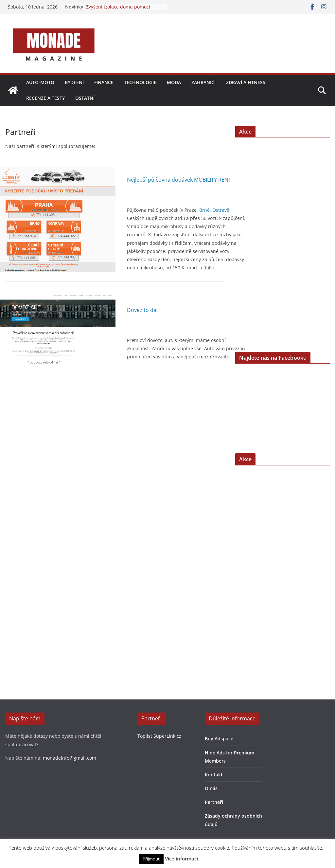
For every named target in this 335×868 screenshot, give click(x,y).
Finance (104, 82)
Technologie (140, 82)
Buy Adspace (219, 739)
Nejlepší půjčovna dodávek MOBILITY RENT (179, 180)
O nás (211, 788)
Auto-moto (40, 82)
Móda (174, 82)
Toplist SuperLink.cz (159, 736)
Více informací (181, 859)
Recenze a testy (45, 98)
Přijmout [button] (151, 859)
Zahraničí (203, 82)
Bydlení (74, 82)
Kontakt (214, 775)
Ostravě (221, 210)
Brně (204, 210)
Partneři (214, 802)
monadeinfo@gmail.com (70, 758)
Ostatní (85, 98)
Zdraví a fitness (246, 82)
